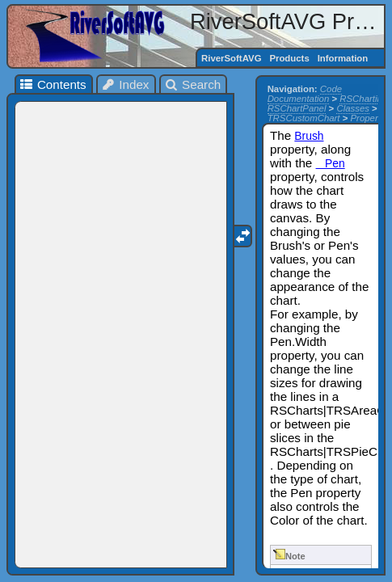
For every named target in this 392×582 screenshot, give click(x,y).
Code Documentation (305, 94)
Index (125, 84)
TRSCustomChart (304, 118)
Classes (353, 108)
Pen (331, 163)
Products (289, 58)
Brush (309, 136)
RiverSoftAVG (231, 58)
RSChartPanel (297, 108)
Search (193, 84)
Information (343, 58)
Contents (52, 84)
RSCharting (363, 99)
